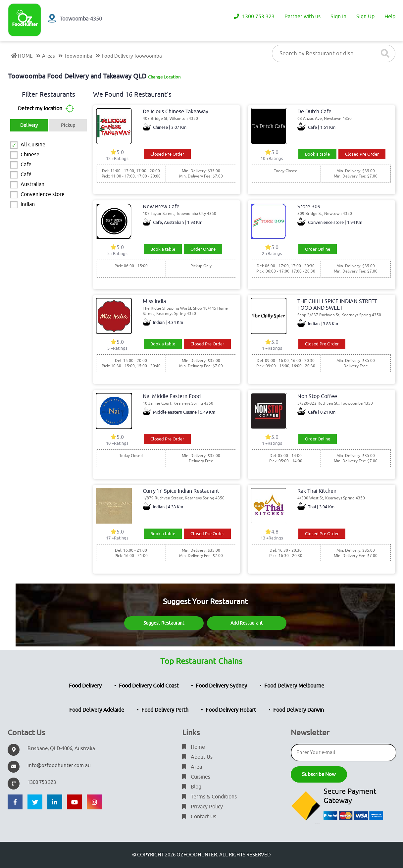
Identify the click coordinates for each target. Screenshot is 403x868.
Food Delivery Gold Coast (149, 686)
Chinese (30, 155)
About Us (197, 757)
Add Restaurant (247, 623)
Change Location (164, 77)
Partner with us (302, 17)
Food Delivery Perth (165, 710)
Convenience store (43, 194)
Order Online (203, 249)
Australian (32, 184)
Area (192, 767)
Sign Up (365, 17)
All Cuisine (33, 145)
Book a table (317, 154)
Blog (192, 787)
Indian (28, 204)
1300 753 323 (254, 17)
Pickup (68, 125)
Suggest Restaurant (164, 623)
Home (194, 747)
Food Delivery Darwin (299, 710)
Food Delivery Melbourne (294, 686)
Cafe (26, 165)
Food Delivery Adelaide (97, 710)
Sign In (338, 17)
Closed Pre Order (167, 154)
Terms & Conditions (209, 797)
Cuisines (196, 777)
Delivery (29, 125)
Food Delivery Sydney (221, 686)
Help (390, 17)
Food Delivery (85, 686)
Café (26, 175)
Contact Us (199, 817)
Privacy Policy (202, 807)
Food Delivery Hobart (231, 710)
